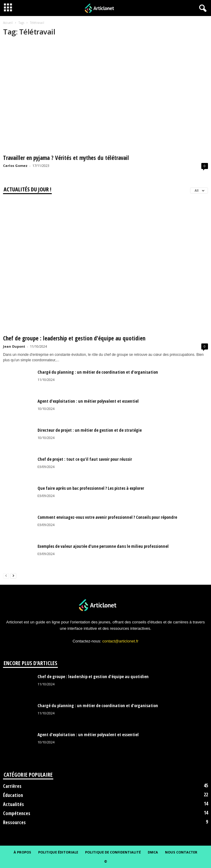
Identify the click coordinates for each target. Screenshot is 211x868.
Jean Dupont (14, 346)
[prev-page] (6, 575)
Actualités (13, 804)
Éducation (13, 795)
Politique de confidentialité (113, 852)
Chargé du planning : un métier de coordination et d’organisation (98, 372)
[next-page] (13, 575)
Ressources (14, 822)
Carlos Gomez (15, 166)
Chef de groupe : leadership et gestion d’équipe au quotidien (74, 338)
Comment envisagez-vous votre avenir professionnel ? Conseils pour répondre (107, 517)
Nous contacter (181, 852)
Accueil (8, 23)
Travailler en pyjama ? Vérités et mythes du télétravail (66, 158)
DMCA (153, 852)
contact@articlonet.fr (120, 641)
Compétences (17, 813)
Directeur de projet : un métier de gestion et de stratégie (90, 430)
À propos (22, 852)
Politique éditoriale (58, 852)
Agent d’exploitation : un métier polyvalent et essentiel (88, 401)
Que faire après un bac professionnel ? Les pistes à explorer (91, 488)
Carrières (12, 786)
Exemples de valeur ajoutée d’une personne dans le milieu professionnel (103, 546)
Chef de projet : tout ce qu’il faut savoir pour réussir (85, 459)
